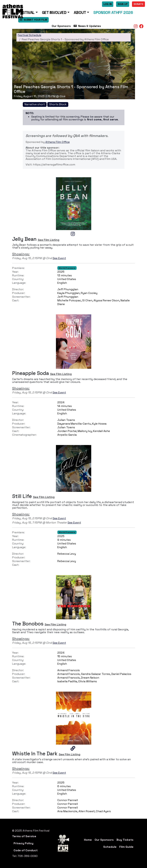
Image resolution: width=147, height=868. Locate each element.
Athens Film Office (58, 142)
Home (88, 840)
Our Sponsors (61, 26)
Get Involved (54, 13)
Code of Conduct (26, 850)
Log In (108, 4)
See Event (59, 258)
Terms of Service (24, 836)
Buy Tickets (125, 840)
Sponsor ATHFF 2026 (113, 13)
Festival (26, 13)
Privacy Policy (23, 843)
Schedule (110, 847)
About (80, 13)
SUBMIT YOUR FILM (33, 20)
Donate (138, 4)
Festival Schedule (30, 35)
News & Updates (87, 26)
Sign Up (123, 4)
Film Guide (126, 847)
